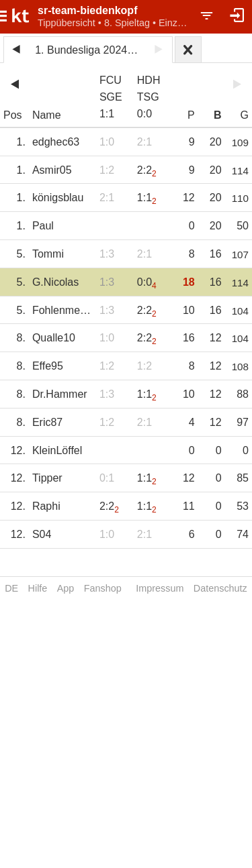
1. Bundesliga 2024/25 (88, 50)
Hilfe (38, 588)
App (66, 588)
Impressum (160, 588)
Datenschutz (220, 588)
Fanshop (103, 588)
